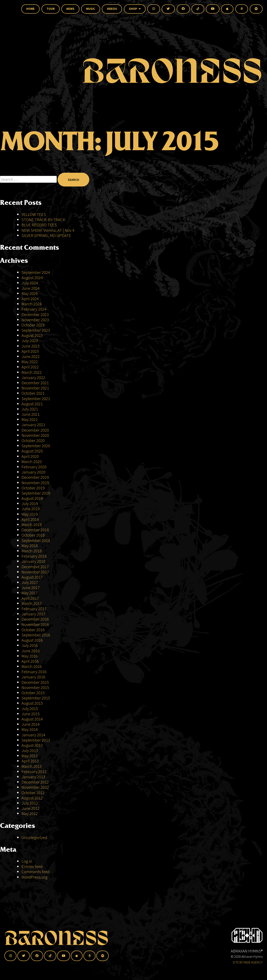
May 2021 (30, 419)
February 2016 (34, 672)
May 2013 (30, 756)
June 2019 (31, 509)
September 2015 (36, 698)
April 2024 (30, 299)
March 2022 (32, 372)
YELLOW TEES (34, 214)
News (70, 9)
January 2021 (33, 425)
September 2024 (36, 272)
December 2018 (35, 530)
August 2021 (32, 404)
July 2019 (30, 503)
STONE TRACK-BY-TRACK (43, 220)
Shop (135, 9)
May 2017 (30, 593)
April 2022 (30, 367)
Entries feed (32, 866)
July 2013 (30, 750)
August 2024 (32, 278)
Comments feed (36, 872)
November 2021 (35, 388)
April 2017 (30, 598)
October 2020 (33, 440)
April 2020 (30, 456)
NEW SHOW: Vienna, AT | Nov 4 (48, 230)
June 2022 (31, 356)
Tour (51, 9)
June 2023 (31, 346)
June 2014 (31, 724)
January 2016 (33, 677)
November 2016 (35, 624)
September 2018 (36, 540)
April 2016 (30, 661)
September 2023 (36, 330)
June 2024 (31, 288)
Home (30, 9)
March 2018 (32, 551)
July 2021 (30, 409)
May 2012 (30, 813)
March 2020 (32, 462)
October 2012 (33, 793)
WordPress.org (34, 877)
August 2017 (32, 577)
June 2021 (31, 414)
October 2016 (33, 630)
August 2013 (32, 745)
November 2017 (35, 572)
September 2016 (36, 635)
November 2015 (35, 687)
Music (91, 9)
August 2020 (32, 451)
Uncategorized (34, 837)
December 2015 (35, 682)
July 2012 (30, 803)
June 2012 (31, 808)
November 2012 (35, 787)
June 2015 (31, 714)
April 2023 (30, 351)
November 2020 (35, 435)
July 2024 (30, 283)
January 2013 (33, 777)
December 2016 (35, 619)
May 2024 (30, 293)
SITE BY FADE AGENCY (248, 962)
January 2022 (33, 377)
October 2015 (33, 693)
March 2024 (32, 304)
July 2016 (30, 645)
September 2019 (36, 493)
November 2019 (35, 483)
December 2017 (35, 567)
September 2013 (36, 740)
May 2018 (30, 546)
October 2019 (33, 488)
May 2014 (30, 729)
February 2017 (34, 609)
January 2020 (33, 472)
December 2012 (35, 782)
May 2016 (30, 656)
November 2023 (35, 320)
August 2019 (32, 498)
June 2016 (31, 651)
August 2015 (32, 703)
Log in (27, 861)
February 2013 (34, 772)
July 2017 (30, 582)
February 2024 (34, 309)
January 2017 (33, 614)
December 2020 (35, 430)
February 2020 (34, 467)
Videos (112, 9)
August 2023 (32, 335)
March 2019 (32, 525)
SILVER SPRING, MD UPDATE (46, 235)
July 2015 (30, 709)
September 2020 (36, 446)
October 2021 (33, 393)
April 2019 (30, 519)
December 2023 (35, 314)
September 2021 (36, 399)
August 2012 (32, 798)
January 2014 (33, 735)
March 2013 (32, 766)
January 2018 (33, 561)
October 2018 (33, 535)
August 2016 (32, 640)
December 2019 (35, 477)
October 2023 (33, 325)
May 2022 (30, 362)
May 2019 (30, 514)
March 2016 (32, 666)
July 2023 (30, 341)
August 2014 (32, 719)
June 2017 (31, 588)
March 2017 (32, 603)
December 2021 (35, 383)
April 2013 (30, 761)
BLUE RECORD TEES (40, 225)
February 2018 (34, 556)
